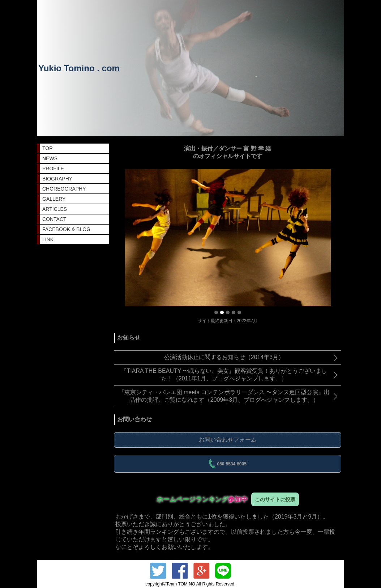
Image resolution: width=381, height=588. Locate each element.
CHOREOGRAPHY (64, 189)
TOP (48, 148)
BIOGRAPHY (57, 179)
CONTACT (54, 219)
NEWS (50, 158)
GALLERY (54, 199)
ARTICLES (55, 209)
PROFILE (53, 169)
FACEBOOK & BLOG (66, 229)
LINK (48, 239)
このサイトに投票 (275, 499)
